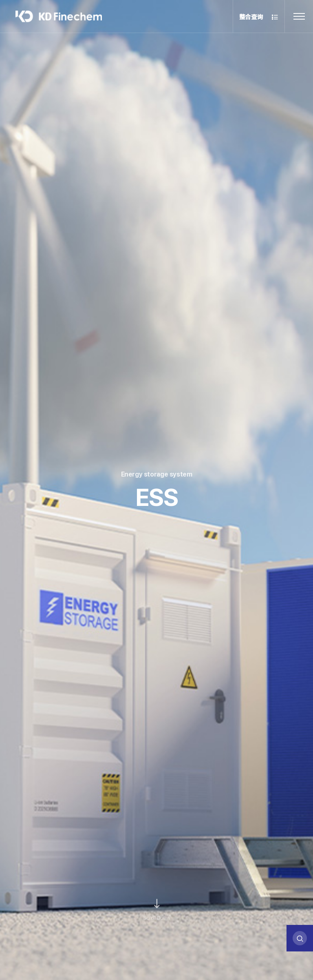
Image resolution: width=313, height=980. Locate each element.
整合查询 (259, 17)
